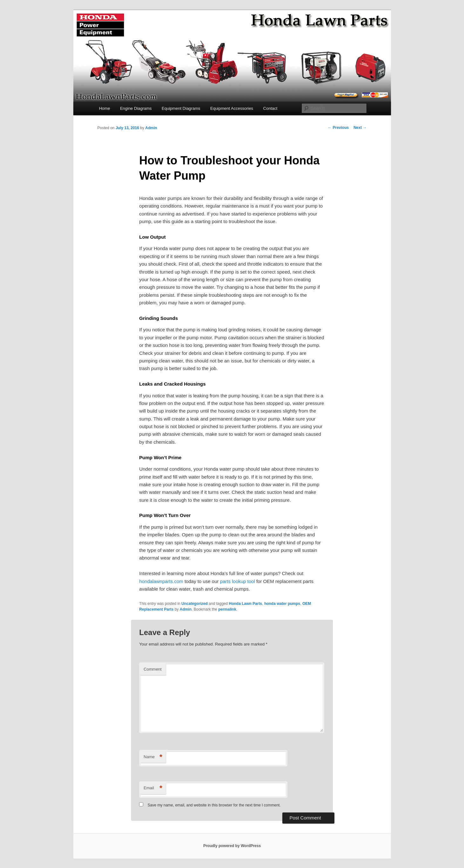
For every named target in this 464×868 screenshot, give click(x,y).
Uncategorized (195, 604)
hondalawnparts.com (161, 581)
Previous (338, 128)
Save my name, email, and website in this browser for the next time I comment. (214, 805)
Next (360, 128)
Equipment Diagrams (181, 108)
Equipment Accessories (232, 108)
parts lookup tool (238, 581)
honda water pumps (282, 604)
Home (105, 108)
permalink (227, 609)
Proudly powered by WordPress (232, 846)
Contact (270, 108)
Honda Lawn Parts (246, 604)
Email (153, 788)
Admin (151, 128)
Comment (152, 669)
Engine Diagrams (136, 108)
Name (153, 757)
